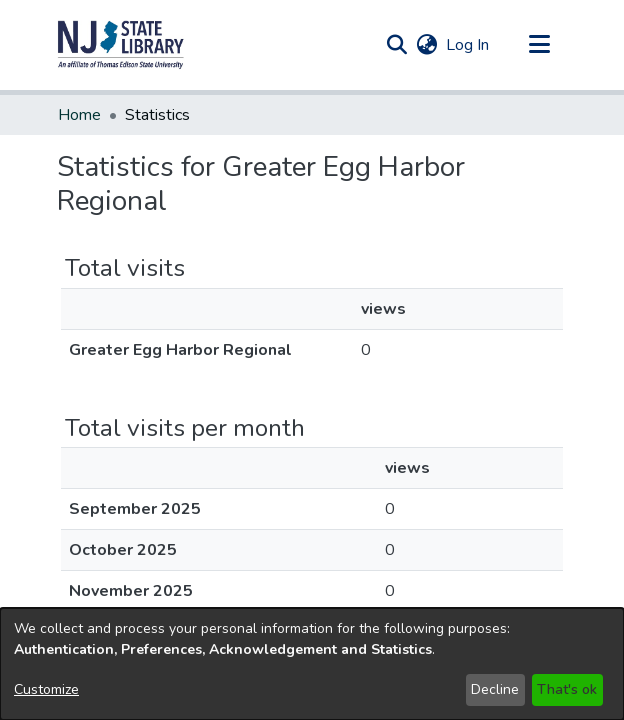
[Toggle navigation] (539, 45)
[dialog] (312, 664)
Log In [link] (468, 45)
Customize (46, 689)
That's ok (567, 689)
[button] (121, 45)
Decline (495, 689)
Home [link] (79, 115)
